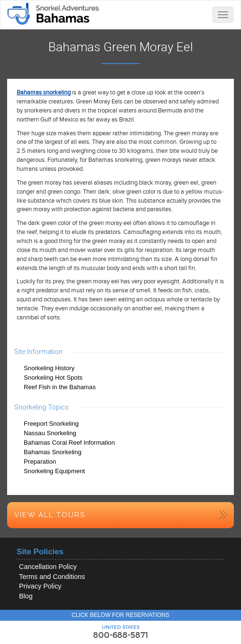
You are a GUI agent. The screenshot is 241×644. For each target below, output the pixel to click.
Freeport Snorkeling (51, 424)
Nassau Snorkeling (50, 433)
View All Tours (50, 515)
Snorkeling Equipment (54, 471)
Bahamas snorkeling (44, 93)
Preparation (40, 462)
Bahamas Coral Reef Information (69, 443)
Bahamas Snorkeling (53, 452)
